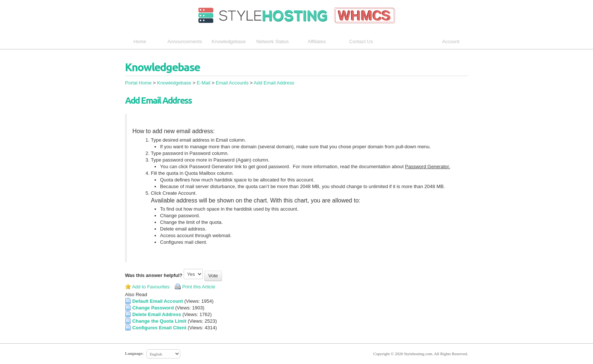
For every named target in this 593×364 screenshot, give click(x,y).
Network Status (273, 41)
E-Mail (203, 83)
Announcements (185, 41)
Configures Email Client (159, 328)
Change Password (153, 308)
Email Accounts (232, 83)
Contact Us (361, 41)
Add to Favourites (151, 287)
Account (453, 41)
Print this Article (199, 287)
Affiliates (317, 41)
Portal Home (138, 83)
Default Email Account (158, 301)
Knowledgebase (229, 41)
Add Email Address (274, 83)
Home (140, 41)
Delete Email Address (157, 314)
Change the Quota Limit (159, 321)
